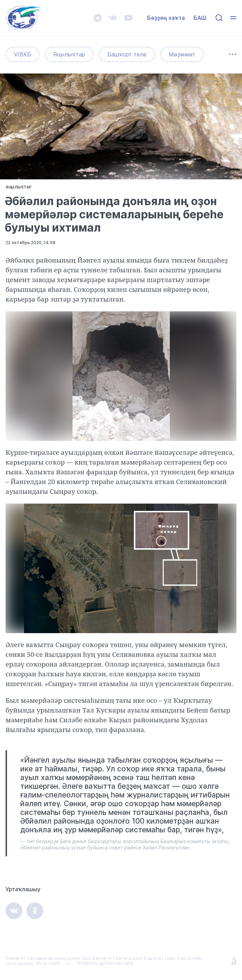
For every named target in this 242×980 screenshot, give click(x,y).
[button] (230, 318)
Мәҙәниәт (182, 55)
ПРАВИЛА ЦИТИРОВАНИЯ (105, 963)
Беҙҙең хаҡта (166, 18)
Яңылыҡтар (69, 55)
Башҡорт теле (127, 55)
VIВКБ (22, 55)
